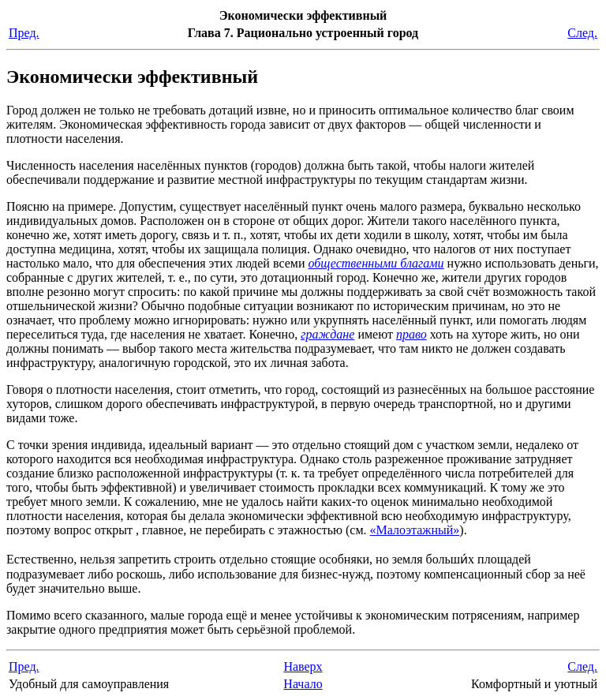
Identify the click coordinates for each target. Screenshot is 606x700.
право (411, 334)
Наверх (303, 666)
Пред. (24, 33)
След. (582, 33)
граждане (327, 334)
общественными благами (376, 263)
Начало (303, 684)
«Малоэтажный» (415, 530)
